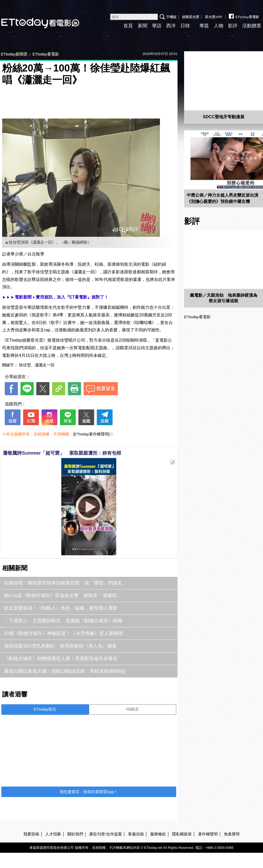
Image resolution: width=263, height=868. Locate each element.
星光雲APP (214, 17)
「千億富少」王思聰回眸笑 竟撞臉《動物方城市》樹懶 (63, 621)
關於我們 (75, 834)
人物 (219, 26)
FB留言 (132, 709)
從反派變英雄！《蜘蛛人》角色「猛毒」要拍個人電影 (61, 608)
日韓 (185, 26)
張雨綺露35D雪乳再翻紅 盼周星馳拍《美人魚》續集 (60, 646)
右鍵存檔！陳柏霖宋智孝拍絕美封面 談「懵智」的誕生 (63, 583)
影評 (233, 26)
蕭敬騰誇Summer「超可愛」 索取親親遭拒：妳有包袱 (62, 453)
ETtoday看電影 (244, 15)
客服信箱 (136, 834)
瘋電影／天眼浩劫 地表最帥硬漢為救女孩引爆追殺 (224, 298)
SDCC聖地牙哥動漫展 (223, 117)
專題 (204, 26)
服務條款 (158, 834)
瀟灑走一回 (45, 365)
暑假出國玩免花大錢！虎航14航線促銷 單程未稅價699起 (65, 671)
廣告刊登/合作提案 (105, 834)
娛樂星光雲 (191, 17)
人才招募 (53, 834)
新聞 (143, 26)
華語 (157, 26)
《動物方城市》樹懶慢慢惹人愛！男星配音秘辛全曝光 (61, 659)
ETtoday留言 (45, 709)
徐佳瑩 (25, 365)
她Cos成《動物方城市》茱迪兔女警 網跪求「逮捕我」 (63, 595)
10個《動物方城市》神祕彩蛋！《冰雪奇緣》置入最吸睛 (63, 633)
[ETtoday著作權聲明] (91, 434)
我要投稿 (31, 834)
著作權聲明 (208, 834)
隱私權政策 (182, 834)
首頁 (128, 26)
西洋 (171, 26)
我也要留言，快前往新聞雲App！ (89, 792)
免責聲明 (232, 834)
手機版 (171, 17)
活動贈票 (252, 26)
